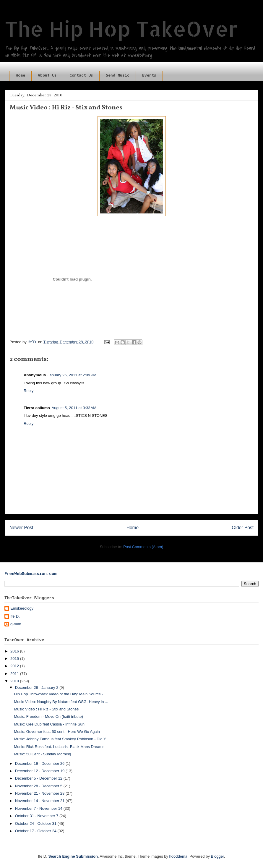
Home (20, 76)
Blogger (217, 856)
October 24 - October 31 (36, 824)
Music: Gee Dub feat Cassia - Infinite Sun (49, 724)
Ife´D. (15, 616)
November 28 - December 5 (39, 786)
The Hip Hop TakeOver (121, 29)
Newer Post (21, 528)
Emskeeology (22, 608)
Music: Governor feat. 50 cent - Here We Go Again (57, 732)
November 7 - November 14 (39, 808)
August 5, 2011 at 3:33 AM (74, 408)
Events (149, 76)
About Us (47, 76)
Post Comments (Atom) (143, 547)
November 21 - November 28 (40, 793)
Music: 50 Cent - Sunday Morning (42, 754)
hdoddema (178, 856)
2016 (15, 651)
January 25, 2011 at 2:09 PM (72, 375)
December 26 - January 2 (37, 688)
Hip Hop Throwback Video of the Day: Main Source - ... (61, 694)
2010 (15, 681)
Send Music (118, 76)
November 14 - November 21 (40, 801)
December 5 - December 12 (39, 778)
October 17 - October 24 (36, 831)
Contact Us (81, 76)
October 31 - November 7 (37, 816)
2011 (15, 674)
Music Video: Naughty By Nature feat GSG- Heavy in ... (61, 702)
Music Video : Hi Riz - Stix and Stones (46, 709)
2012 (15, 666)
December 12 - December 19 (40, 771)
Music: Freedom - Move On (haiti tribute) (48, 716)
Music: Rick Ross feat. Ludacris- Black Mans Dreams (59, 747)
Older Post (243, 528)
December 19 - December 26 (40, 763)
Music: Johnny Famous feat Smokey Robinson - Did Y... (61, 739)
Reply (29, 391)
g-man (16, 624)
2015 (15, 659)
